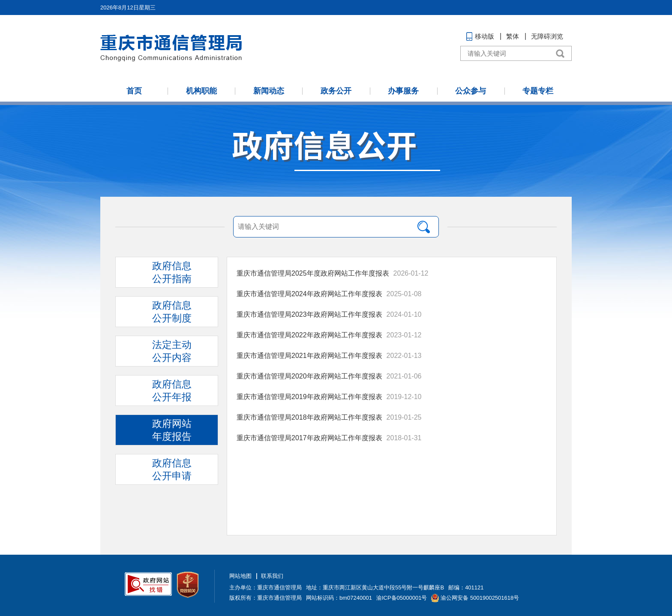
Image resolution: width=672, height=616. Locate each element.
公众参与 (471, 91)
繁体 (513, 36)
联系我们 (272, 576)
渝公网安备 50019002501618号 (480, 598)
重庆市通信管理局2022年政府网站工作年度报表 (309, 335)
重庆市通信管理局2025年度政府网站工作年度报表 (313, 273)
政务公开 (336, 91)
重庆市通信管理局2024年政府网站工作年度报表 (309, 294)
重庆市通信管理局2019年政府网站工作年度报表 (309, 397)
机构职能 (201, 91)
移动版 (484, 36)
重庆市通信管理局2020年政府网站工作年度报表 (309, 376)
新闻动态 (269, 91)
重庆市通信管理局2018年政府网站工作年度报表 (309, 417)
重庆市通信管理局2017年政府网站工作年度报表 (309, 438)
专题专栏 (538, 91)
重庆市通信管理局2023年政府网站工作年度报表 (309, 314)
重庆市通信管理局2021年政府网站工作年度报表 (309, 356)
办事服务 (403, 91)
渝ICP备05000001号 (402, 598)
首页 (134, 91)
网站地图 (240, 576)
